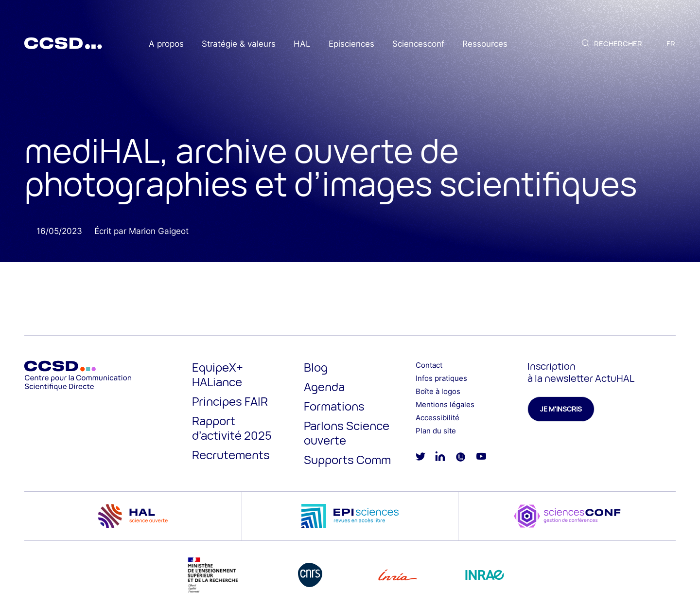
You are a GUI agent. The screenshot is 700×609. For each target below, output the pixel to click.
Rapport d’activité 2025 (232, 428)
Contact (429, 365)
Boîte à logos (438, 391)
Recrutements (231, 455)
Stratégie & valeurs (239, 44)
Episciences (351, 44)
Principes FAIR (230, 401)
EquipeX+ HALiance (218, 374)
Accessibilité (437, 418)
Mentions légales (445, 404)
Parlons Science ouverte (347, 433)
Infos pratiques (441, 378)
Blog (316, 367)
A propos (166, 44)
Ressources (485, 44)
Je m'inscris (561, 409)
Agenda (324, 386)
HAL (302, 44)
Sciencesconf (418, 44)
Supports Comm (347, 459)
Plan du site (436, 431)
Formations (334, 406)
